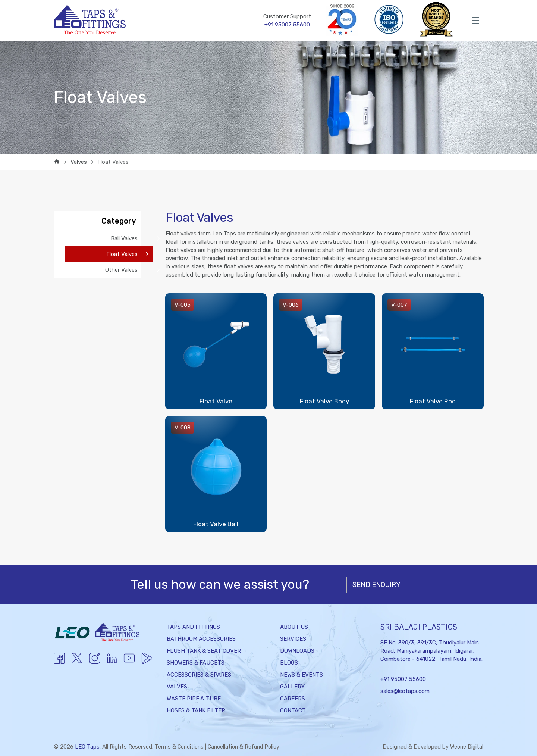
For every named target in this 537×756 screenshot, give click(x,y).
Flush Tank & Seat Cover (204, 651)
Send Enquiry (376, 585)
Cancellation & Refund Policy (247, 747)
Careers (293, 699)
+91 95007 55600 (403, 679)
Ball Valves (124, 238)
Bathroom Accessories (201, 639)
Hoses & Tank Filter (196, 710)
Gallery (292, 687)
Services (293, 639)
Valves (177, 687)
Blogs (289, 663)
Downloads (297, 651)
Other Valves (121, 270)
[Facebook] (59, 662)
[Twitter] (77, 663)
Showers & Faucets (196, 663)
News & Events (302, 675)
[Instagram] (95, 662)
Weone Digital (466, 747)
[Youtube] (112, 662)
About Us (294, 627)
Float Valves (122, 254)
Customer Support (287, 21)
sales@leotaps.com (405, 691)
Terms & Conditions (180, 747)
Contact (293, 710)
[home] (57, 162)
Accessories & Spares (199, 675)
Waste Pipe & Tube (194, 699)
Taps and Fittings (193, 627)
